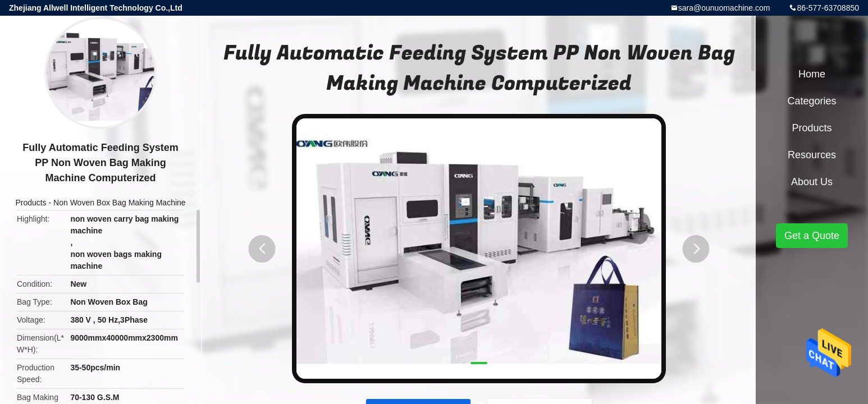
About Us (812, 182)
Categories (812, 101)
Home (812, 74)
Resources (812, 155)
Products (31, 203)
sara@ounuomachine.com (724, 8)
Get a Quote (812, 236)
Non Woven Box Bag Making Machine (120, 203)
